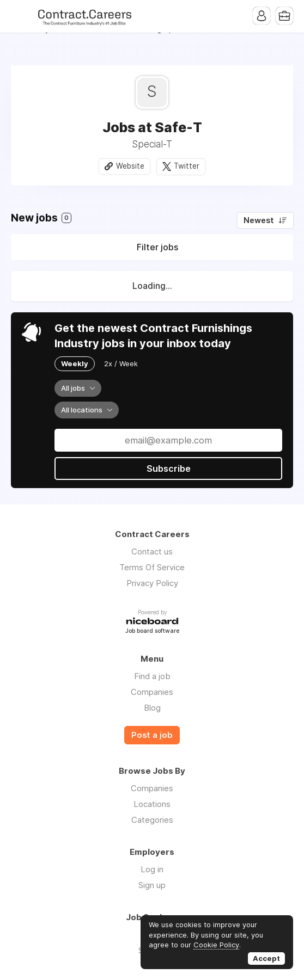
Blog (152, 708)
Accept (266, 958)
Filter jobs (157, 247)
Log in (152, 869)
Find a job (152, 676)
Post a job (152, 735)
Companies (152, 692)
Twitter (187, 166)
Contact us (152, 551)
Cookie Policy (216, 945)
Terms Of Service (152, 567)
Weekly (75, 363)
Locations (152, 804)
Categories (152, 820)
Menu (19, 16)
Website (130, 166)
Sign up (152, 885)
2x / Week (121, 363)
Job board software (152, 631)
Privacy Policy (152, 583)
